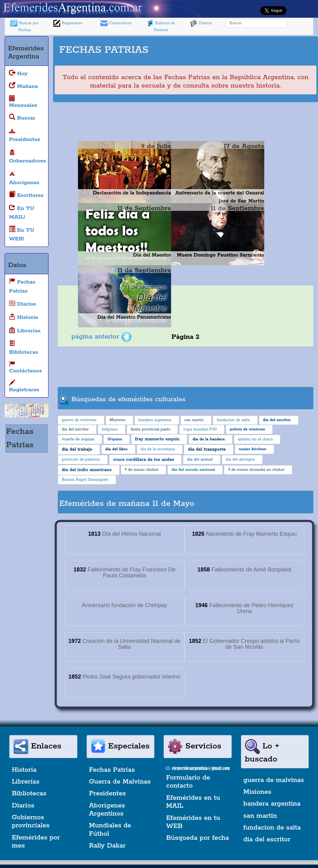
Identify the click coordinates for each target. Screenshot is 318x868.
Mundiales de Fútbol (110, 829)
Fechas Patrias (112, 770)
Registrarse (68, 23)
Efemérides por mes (36, 842)
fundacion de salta (272, 828)
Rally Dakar (107, 846)
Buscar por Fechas (25, 26)
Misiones (257, 792)
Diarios (201, 23)
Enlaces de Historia (161, 26)
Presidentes (108, 793)
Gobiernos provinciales (31, 821)
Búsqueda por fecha (198, 838)
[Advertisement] (239, 47)
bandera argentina (272, 804)
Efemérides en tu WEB (193, 822)
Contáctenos (116, 23)
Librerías (26, 782)
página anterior (101, 337)
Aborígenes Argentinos (107, 810)
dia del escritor (267, 839)
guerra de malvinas (274, 780)
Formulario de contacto (188, 782)
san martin (260, 816)
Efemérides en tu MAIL (193, 802)
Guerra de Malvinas (120, 782)
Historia (24, 770)
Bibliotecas (29, 793)
